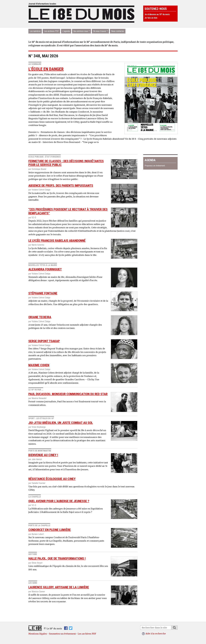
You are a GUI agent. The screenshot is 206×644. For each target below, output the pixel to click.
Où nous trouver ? (100, 31)
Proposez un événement (155, 166)
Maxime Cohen (39, 365)
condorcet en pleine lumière (50, 530)
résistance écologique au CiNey (52, 479)
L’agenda (66, 31)
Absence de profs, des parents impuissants (61, 186)
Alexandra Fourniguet (45, 269)
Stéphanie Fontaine (43, 293)
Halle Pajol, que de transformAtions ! (57, 559)
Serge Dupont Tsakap (44, 341)
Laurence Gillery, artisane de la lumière (59, 587)
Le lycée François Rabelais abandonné (57, 241)
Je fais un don (151, 18)
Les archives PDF (51, 31)
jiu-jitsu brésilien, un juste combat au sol (61, 423)
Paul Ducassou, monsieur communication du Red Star (68, 394)
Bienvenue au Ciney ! (43, 455)
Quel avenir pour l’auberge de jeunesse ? (59, 501)
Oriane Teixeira (40, 317)
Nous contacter (118, 31)
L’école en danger (46, 69)
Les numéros (35, 31)
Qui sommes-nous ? (81, 31)
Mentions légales (38, 634)
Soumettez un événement (62, 634)
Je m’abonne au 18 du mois (157, 14)
